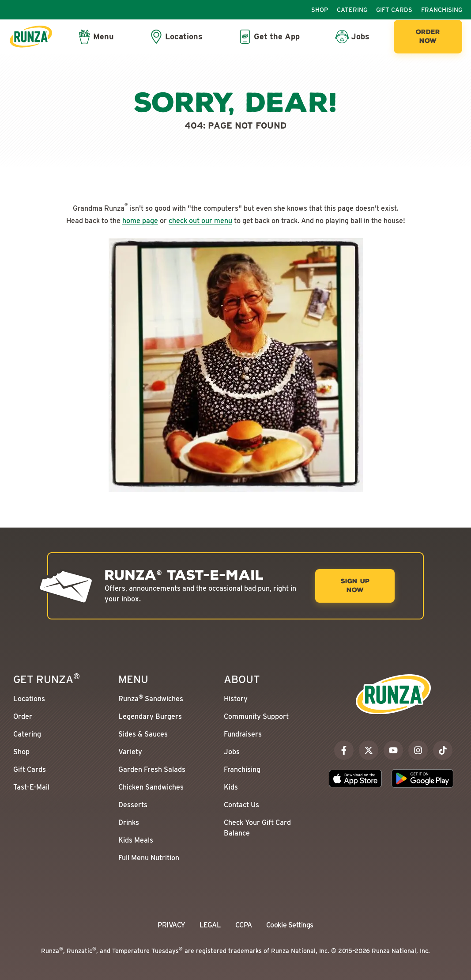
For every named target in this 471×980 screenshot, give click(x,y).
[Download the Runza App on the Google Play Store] (422, 779)
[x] (369, 750)
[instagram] (418, 750)
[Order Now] (428, 37)
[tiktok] (443, 750)
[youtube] (393, 750)
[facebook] (344, 750)
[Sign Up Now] (355, 586)
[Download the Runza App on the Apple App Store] (355, 779)
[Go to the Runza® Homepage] (31, 37)
